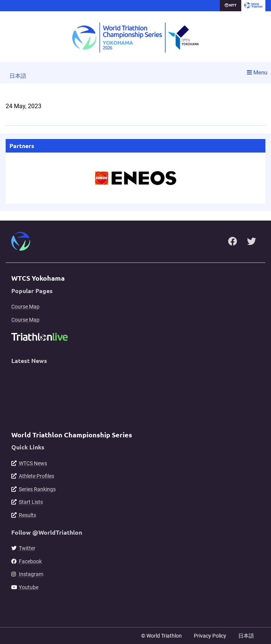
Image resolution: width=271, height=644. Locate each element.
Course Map (25, 307)
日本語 (18, 76)
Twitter (27, 548)
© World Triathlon (161, 636)
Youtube (29, 587)
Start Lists (31, 502)
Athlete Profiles (37, 476)
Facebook (30, 561)
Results (27, 515)
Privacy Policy (210, 636)
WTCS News (33, 463)
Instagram (31, 574)
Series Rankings (37, 489)
